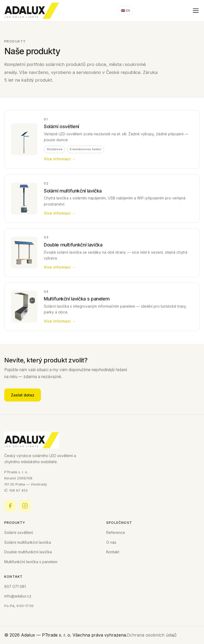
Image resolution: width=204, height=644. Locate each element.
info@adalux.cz (18, 596)
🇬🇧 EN (126, 11)
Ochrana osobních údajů (152, 635)
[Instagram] (25, 506)
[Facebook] (10, 506)
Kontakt (113, 552)
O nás (111, 542)
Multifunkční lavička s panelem (31, 562)
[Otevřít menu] (196, 11)
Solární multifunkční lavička (28, 542)
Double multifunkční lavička (28, 552)
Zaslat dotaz (23, 395)
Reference (116, 532)
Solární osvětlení (19, 532)
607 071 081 (15, 586)
